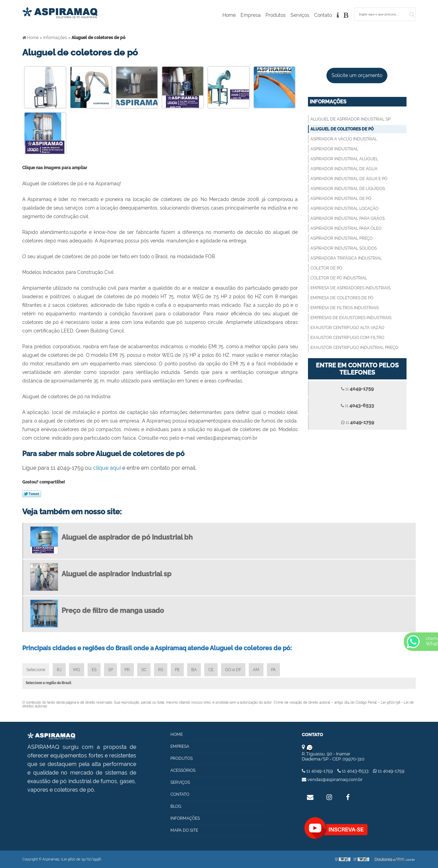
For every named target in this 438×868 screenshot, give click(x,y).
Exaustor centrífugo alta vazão (347, 328)
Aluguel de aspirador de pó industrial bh (127, 537)
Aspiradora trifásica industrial (346, 258)
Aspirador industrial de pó (341, 199)
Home (229, 15)
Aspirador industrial (334, 149)
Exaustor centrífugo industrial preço (354, 348)
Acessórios (183, 770)
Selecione (36, 670)
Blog (176, 806)
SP (111, 670)
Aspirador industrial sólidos (344, 248)
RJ (59, 670)
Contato (323, 15)
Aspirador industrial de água (344, 169)
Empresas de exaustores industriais (351, 318)
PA (273, 670)
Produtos (276, 15)
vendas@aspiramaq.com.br (332, 779)
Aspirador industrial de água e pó (349, 179)
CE (211, 670)
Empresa (251, 15)
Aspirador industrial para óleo (346, 228)
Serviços (300, 15)
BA (194, 670)
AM (256, 670)
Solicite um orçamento (357, 75)
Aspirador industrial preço (342, 238)
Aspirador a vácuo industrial (344, 139)
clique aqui (107, 468)
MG (77, 670)
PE (177, 670)
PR (127, 670)
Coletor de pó (326, 268)
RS (161, 670)
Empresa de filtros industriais (345, 308)
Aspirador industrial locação (344, 209)
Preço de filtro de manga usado (113, 611)
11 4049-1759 (318, 771)
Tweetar (32, 494)
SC (144, 670)
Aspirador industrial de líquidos (348, 189)
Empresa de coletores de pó (342, 298)
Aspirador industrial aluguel (344, 159)
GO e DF (233, 670)
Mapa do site (184, 830)
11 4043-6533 (353, 771)
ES (94, 670)
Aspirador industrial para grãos (347, 218)
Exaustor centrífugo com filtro (347, 338)
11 (357, 389)
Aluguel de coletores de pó (342, 129)
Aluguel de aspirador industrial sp (350, 119)
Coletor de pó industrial (339, 278)
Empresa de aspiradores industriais (350, 288)
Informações (328, 102)
